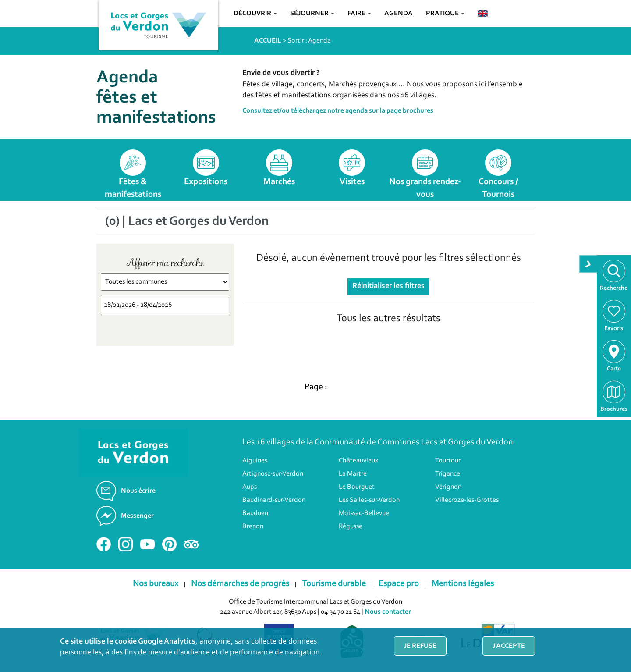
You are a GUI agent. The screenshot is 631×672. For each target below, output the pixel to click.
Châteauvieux (358, 461)
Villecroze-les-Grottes (467, 500)
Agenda (399, 14)
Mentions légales (463, 584)
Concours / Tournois (498, 188)
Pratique (445, 14)
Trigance (448, 474)
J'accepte (509, 646)
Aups (250, 487)
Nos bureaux (156, 584)
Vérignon (448, 487)
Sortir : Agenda (309, 41)
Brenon (253, 526)
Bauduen (255, 513)
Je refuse (420, 646)
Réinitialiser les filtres (388, 286)
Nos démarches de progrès (240, 584)
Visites (352, 182)
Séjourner (312, 14)
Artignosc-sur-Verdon (273, 474)
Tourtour (448, 461)
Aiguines (255, 461)
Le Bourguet (357, 487)
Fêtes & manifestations (133, 188)
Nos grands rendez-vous (425, 188)
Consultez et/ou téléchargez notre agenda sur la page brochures (338, 111)
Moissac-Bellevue (364, 513)
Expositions (206, 182)
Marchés (279, 182)
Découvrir (255, 14)
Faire (359, 14)
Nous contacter (388, 612)
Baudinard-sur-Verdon (274, 500)
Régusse (351, 526)
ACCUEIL (268, 41)
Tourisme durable (334, 584)
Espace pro (399, 584)
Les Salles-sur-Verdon (369, 500)
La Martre (353, 474)
